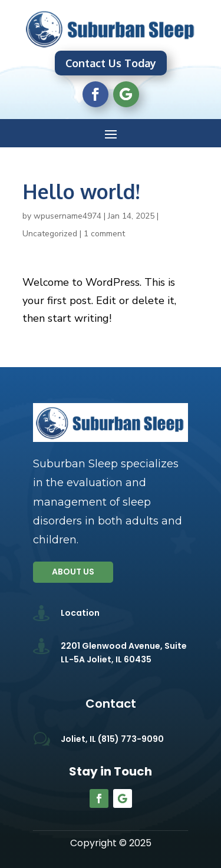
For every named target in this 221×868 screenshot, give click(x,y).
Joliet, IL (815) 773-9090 (112, 739)
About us (73, 572)
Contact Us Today (111, 63)
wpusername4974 (67, 216)
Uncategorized (50, 234)
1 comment (104, 234)
